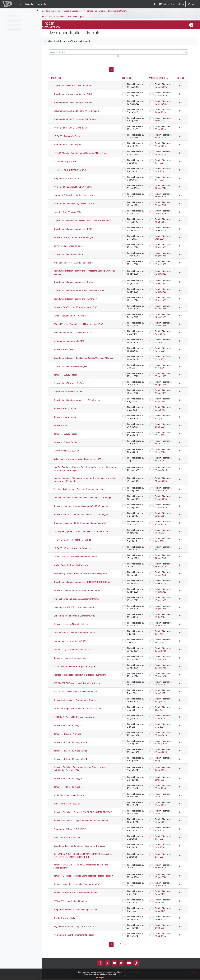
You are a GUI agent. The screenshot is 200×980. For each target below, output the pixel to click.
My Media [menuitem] (42, 4)
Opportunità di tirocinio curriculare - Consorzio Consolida (85, 291)
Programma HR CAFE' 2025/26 (73, 179)
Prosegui (100, 978)
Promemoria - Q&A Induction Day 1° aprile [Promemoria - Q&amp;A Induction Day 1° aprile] (78, 187)
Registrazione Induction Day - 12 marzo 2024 (79, 934)
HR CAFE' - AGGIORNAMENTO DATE (75, 170)
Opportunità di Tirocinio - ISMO (73, 394)
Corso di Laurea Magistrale (81, 11)
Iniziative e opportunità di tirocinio (89, 16)
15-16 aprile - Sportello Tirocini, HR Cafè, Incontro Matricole (86, 534)
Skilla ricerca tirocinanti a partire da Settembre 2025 (83, 462)
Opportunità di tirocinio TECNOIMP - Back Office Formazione (87, 221)
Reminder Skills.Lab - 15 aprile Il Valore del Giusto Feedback (86, 825)
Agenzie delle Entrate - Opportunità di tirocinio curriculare (85, 677)
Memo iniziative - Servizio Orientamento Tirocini (81, 559)
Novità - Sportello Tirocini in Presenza (76, 568)
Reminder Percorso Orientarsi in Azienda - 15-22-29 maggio (86, 517)
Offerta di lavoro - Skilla (70, 925)
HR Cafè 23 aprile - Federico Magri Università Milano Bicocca (87, 153)
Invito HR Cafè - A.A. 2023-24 (72, 806)
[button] (167, 4)
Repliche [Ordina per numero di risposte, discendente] (180, 78)
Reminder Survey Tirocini (70, 411)
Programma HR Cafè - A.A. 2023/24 (75, 834)
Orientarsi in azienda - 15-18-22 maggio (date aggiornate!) (85, 525)
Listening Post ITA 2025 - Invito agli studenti (79, 610)
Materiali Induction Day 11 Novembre (76, 316)
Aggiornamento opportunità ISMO (74, 341)
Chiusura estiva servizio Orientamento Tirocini (80, 703)
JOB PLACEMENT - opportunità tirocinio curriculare (82, 686)
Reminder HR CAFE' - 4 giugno (73, 736)
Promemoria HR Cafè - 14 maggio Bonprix (78, 103)
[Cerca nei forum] (118, 52)
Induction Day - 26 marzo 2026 (73, 212)
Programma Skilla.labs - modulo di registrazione (81, 917)
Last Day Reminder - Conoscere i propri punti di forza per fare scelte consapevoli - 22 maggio (87, 482)
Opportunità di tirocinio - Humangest (76, 369)
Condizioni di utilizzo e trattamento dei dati (100, 974)
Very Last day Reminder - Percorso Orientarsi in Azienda (84, 492)
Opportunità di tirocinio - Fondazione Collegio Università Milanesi (84, 359)
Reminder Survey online (70, 350)
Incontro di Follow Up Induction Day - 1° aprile (80, 195)
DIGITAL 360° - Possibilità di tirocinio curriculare (81, 694)
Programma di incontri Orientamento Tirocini (79, 942)
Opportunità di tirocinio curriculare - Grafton (79, 282)
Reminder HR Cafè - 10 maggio (73, 781)
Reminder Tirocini (67, 428)
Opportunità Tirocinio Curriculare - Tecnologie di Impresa (85, 851)
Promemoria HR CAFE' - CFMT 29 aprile (77, 128)
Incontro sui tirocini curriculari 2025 (75, 644)
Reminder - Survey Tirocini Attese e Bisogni (79, 238)
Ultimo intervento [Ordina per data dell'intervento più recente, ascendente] (157, 78)
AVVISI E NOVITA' (62, 16)
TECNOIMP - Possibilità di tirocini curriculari (79, 720)
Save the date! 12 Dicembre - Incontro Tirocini (80, 635)
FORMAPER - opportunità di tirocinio (75, 908)
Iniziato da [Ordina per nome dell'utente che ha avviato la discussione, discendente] (126, 78)
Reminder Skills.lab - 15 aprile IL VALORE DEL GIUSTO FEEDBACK (83, 816)
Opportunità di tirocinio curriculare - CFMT (78, 229)
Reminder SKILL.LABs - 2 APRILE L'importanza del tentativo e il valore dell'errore (88, 871)
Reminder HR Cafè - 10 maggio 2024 (76, 762)
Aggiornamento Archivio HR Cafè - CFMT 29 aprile (82, 111)
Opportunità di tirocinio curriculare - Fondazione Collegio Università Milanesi (85, 273)
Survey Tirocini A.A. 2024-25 (72, 453)
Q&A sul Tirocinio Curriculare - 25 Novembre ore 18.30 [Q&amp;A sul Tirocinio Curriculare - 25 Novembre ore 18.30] (84, 324)
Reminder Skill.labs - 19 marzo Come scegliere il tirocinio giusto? (85, 882)
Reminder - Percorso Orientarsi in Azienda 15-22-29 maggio (86, 509)
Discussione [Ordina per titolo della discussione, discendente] (62, 78)
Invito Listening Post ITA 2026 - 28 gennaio (78, 263)
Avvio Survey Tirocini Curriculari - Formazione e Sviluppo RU (86, 576)
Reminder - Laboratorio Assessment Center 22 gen (82, 593)
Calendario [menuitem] (30, 4)
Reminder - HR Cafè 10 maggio (73, 789)
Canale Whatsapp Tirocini (71, 162)
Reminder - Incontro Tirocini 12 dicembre (77, 627)
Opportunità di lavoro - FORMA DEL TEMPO (79, 86)
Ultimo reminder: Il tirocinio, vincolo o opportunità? (82, 892)
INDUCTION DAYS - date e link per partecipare (80, 669)
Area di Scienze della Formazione (59, 11)
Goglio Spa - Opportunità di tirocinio (75, 798)
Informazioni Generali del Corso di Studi (132, 11)
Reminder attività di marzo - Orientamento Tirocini (82, 900)
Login (192, 4)
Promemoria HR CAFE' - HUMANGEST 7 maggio (81, 120)
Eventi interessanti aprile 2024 (73, 842)
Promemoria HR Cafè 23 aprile (73, 145)
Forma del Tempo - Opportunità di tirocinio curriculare (83, 711)
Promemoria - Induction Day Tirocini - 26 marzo (80, 204)
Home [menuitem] (20, 4)
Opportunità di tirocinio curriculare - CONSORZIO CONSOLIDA (87, 585)
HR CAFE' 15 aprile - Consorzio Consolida (78, 542)
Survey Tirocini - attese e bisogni (74, 246)
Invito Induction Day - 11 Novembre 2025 (77, 333)
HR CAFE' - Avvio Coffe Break (72, 136)
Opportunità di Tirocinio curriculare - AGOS (78, 94)
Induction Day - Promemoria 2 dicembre (77, 652)
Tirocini (47, 16)
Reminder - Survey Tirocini (71, 377)
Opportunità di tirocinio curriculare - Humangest (81, 299)
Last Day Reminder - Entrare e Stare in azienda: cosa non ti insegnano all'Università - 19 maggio (86, 471)
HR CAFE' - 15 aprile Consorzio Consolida (78, 551)
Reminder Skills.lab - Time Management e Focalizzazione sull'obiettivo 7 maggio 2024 (85, 771)
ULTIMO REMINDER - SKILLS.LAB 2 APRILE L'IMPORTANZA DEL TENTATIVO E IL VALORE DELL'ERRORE (86, 860)
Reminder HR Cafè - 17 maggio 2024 (76, 753)
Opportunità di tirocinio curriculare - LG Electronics (82, 403)
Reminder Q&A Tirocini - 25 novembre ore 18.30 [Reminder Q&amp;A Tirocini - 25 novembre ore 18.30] (81, 307)
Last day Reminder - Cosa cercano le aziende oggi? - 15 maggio (88, 500)
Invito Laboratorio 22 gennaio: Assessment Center (82, 601)
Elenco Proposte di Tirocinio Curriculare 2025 (80, 618)
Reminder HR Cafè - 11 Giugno (73, 728)
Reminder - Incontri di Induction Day (75, 660)
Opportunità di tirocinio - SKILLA (74, 255)
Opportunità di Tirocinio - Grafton (74, 386)
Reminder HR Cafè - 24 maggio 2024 (76, 745)
